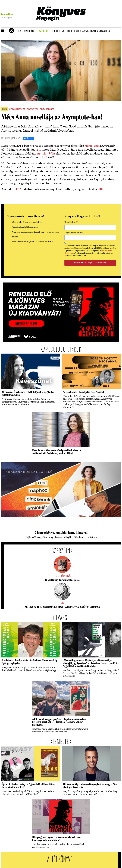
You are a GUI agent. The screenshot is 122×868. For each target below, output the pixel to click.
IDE (100, 189)
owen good (50, 110)
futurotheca (59, 31)
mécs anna (13, 110)
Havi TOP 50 (44, 31)
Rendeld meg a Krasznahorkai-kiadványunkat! (90, 31)
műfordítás (41, 110)
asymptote (33, 110)
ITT (39, 150)
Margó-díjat (92, 146)
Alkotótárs (30, 31)
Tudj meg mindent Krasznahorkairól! (99, 24)
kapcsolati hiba (23, 110)
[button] (3, 31)
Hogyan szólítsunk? (74, 233)
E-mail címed (71, 223)
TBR (20, 31)
